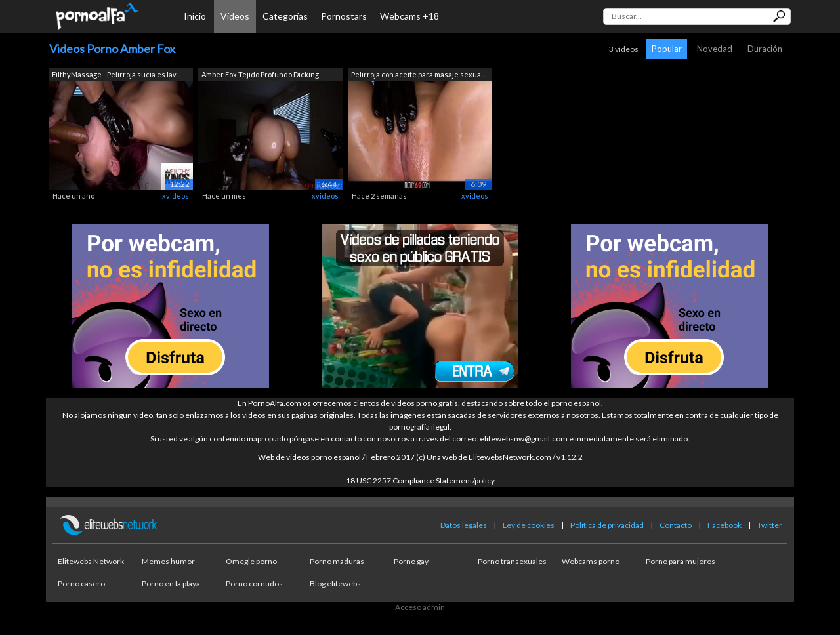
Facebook (724, 525)
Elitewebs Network (91, 561)
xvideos (176, 196)
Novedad (715, 49)
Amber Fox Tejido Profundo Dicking (260, 74)
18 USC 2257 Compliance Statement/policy (420, 481)
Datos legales (464, 525)
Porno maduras (337, 561)
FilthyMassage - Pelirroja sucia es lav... (116, 74)
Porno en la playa (171, 584)
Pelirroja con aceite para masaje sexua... (418, 74)
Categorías (285, 16)
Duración (765, 49)
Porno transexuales (512, 561)
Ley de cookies (529, 525)
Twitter (770, 525)
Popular (667, 49)
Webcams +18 (409, 16)
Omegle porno (251, 561)
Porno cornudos (254, 584)
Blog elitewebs (335, 584)
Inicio (195, 16)
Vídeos (235, 16)
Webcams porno (591, 561)
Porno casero (81, 584)
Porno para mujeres (681, 561)
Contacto (676, 525)
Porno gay (411, 561)
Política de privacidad (607, 525)
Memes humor (168, 561)
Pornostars (344, 16)
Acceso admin (420, 607)
